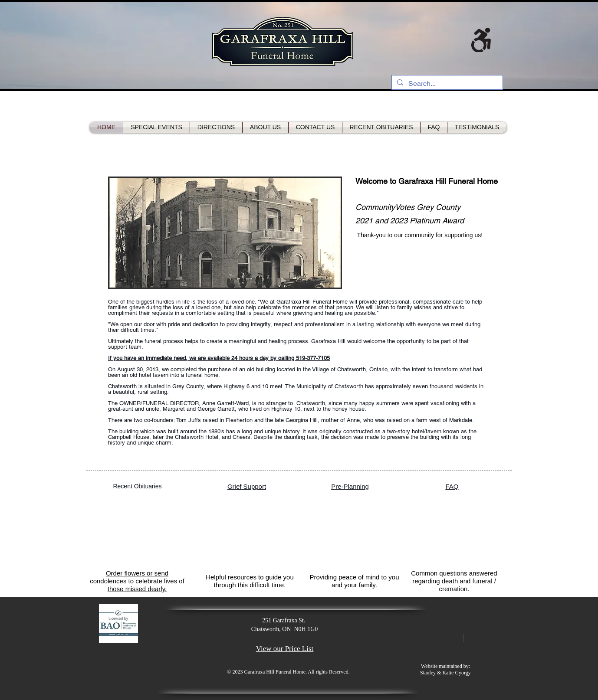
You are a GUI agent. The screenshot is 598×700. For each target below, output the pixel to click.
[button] (225, 233)
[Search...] (446, 84)
